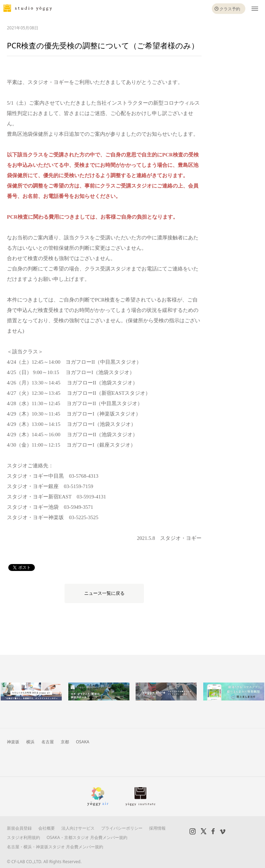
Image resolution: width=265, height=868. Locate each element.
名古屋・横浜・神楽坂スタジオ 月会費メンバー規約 (55, 847)
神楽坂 (13, 742)
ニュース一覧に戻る (104, 593)
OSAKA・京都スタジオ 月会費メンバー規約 (87, 837)
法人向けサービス (78, 828)
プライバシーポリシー (122, 828)
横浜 (30, 742)
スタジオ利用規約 (23, 837)
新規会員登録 (19, 828)
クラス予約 (230, 9)
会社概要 (47, 828)
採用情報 (157, 828)
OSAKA (83, 742)
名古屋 (48, 742)
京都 (65, 742)
